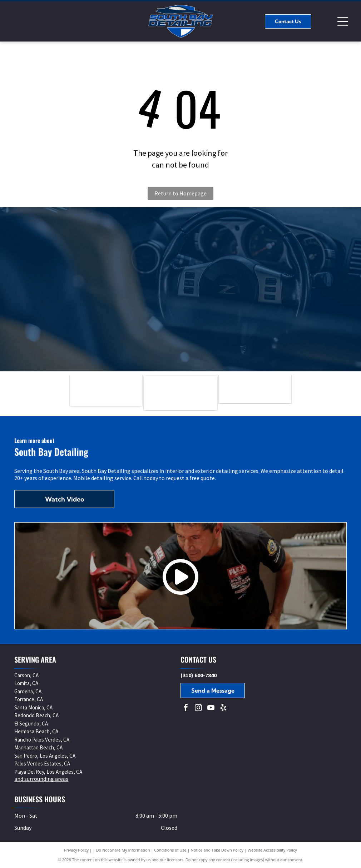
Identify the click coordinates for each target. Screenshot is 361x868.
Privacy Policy (76, 850)
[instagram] (198, 709)
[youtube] (211, 709)
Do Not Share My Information (123, 850)
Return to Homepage (180, 193)
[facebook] (186, 709)
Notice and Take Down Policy (217, 850)
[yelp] (223, 709)
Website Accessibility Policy (272, 850)
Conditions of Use (170, 850)
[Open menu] (343, 21)
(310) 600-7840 (199, 675)
